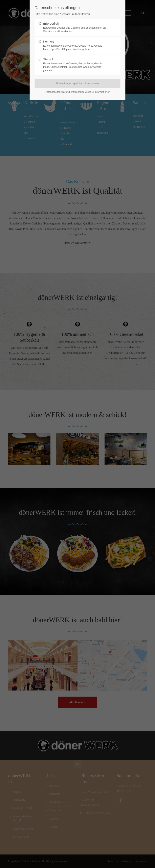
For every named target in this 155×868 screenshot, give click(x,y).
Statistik (76, 65)
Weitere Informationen (98, 92)
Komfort (76, 45)
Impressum (77, 92)
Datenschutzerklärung (57, 92)
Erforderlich (76, 27)
